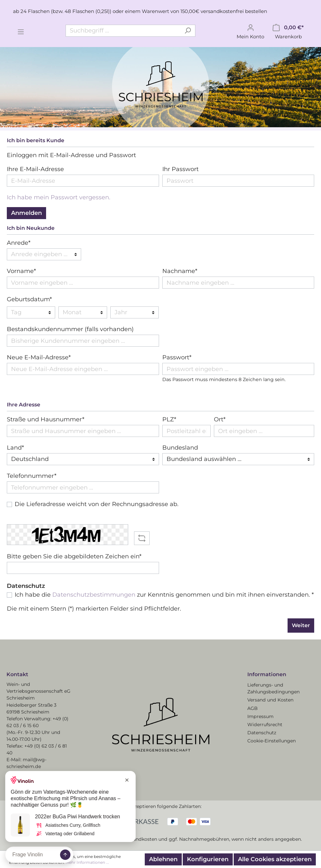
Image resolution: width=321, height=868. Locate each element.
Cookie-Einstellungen (272, 741)
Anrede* (19, 243)
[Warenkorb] (288, 31)
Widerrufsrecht (265, 725)
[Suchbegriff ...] (123, 31)
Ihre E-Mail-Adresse (35, 169)
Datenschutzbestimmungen (94, 595)
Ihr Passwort (180, 169)
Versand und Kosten (270, 700)
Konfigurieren (208, 859)
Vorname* (21, 271)
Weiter (301, 625)
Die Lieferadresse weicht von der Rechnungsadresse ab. (97, 504)
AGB (253, 708)
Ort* (220, 419)
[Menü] (21, 31)
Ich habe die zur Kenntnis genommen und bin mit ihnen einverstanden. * (164, 595)
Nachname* (180, 271)
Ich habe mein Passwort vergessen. (59, 197)
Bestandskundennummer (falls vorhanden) (70, 329)
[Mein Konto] (250, 31)
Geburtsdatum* (29, 299)
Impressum (260, 716)
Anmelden (26, 213)
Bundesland (180, 448)
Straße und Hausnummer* (46, 419)
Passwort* (177, 357)
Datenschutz (262, 733)
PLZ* (169, 419)
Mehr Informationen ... (87, 862)
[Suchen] (188, 31)
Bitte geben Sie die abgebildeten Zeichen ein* (74, 556)
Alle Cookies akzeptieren (275, 859)
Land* (15, 448)
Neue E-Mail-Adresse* (39, 357)
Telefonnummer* (32, 476)
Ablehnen (163, 859)
